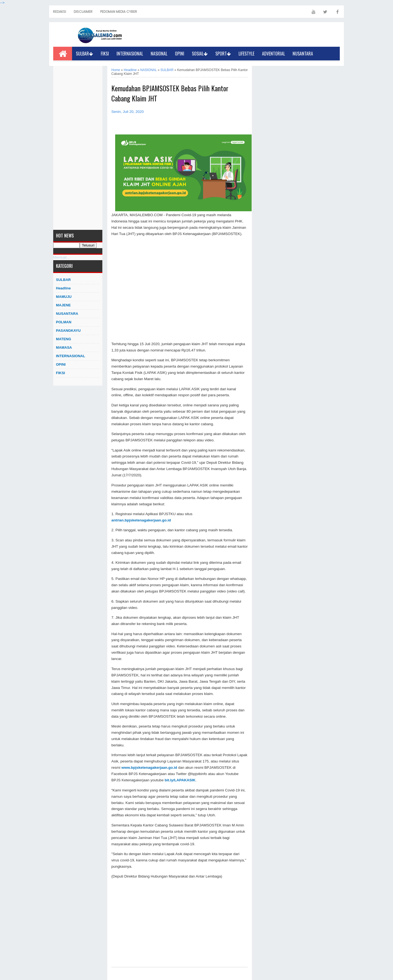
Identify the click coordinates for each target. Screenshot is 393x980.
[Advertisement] (78, 148)
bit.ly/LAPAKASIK (180, 780)
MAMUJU (64, 297)
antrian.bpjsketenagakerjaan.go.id (141, 520)
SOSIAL (200, 54)
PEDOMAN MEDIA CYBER (119, 12)
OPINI (180, 54)
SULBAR (84, 54)
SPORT (223, 54)
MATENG (63, 339)
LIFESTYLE (246, 54)
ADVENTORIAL (273, 54)
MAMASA (64, 347)
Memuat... (61, 257)
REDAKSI (59, 12)
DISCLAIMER (83, 12)
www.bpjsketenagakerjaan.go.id (149, 768)
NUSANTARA (303, 54)
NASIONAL (159, 54)
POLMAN (64, 322)
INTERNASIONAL (130, 54)
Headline (63, 288)
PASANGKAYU (68, 331)
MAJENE (63, 305)
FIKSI (105, 54)
